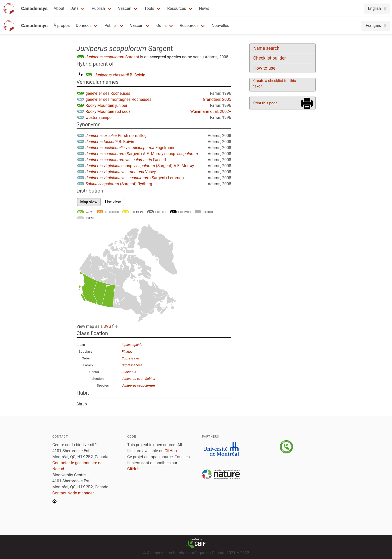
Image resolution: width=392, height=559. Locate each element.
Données (84, 26)
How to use (264, 68)
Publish (98, 8)
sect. (138, 379)
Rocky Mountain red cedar (109, 111)
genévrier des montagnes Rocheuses (119, 99)
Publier (111, 26)
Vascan (125, 8)
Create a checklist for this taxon (275, 83)
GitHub (171, 451)
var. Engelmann (131, 148)
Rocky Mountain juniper (107, 105)
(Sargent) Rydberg (119, 184)
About (59, 8)
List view (113, 202)
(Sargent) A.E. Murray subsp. (142, 154)
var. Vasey (121, 172)
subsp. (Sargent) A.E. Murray (140, 166)
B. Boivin (120, 75)
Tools (149, 8)
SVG (107, 326)
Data (74, 8)
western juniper (99, 118)
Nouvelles (220, 26)
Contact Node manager (73, 493)
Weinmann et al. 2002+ (211, 111)
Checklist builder (270, 58)
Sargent (112, 57)
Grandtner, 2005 (217, 99)
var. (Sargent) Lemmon (135, 178)
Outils (162, 26)
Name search (266, 48)
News (204, 8)
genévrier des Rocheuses (108, 93)
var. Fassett (126, 160)
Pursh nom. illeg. (117, 136)
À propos (62, 26)
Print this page (265, 103)
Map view (89, 202)
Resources (177, 8)
